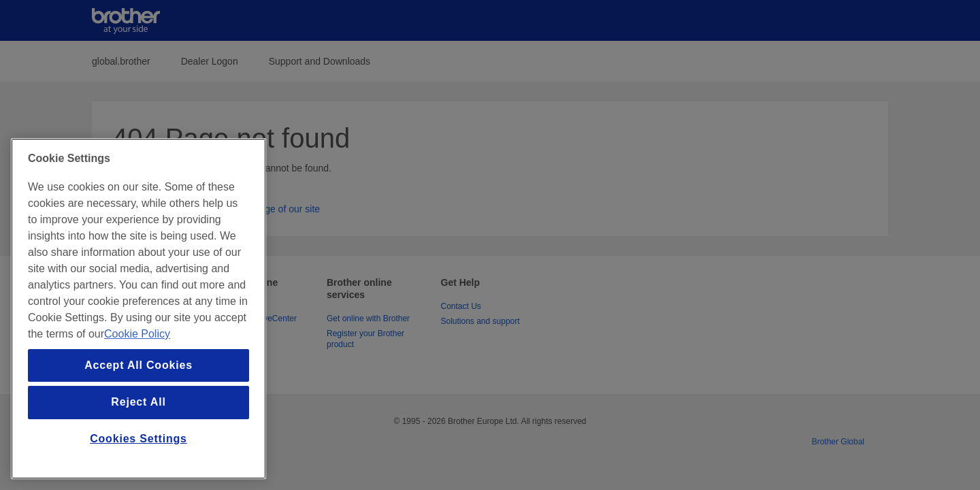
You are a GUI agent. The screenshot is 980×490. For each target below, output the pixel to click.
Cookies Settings (138, 439)
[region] (138, 309)
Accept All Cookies (138, 365)
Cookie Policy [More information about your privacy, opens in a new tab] (137, 334)
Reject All (138, 402)
